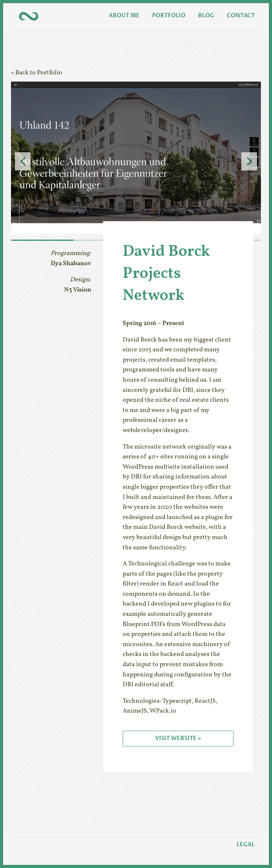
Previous (23, 161)
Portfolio (169, 16)
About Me (124, 16)
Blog (206, 16)
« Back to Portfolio (37, 73)
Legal (246, 845)
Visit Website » (178, 738)
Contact (241, 16)
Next (249, 161)
